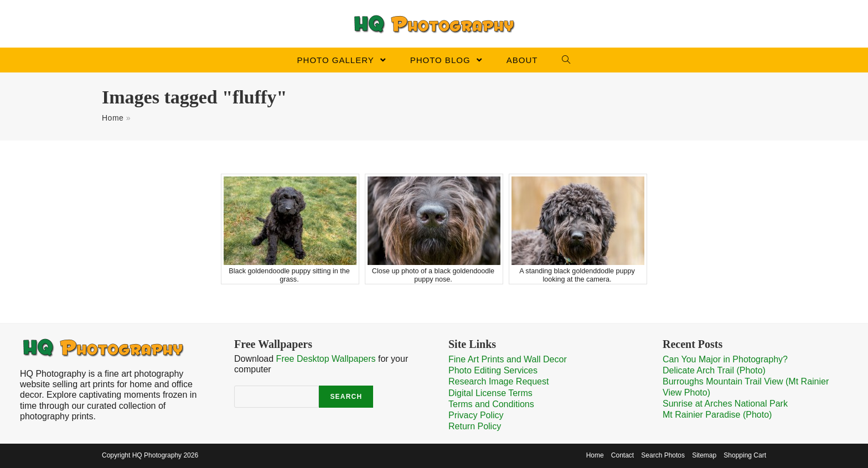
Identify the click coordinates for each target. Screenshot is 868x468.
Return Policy (475, 426)
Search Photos (663, 455)
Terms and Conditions (491, 404)
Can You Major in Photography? (725, 359)
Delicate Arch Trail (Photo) (714, 370)
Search (346, 397)
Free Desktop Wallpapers (326, 359)
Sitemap (704, 455)
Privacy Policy (476, 415)
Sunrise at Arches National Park (725, 404)
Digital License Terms (490, 393)
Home (113, 118)
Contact (622, 455)
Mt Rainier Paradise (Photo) (717, 415)
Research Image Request (498, 381)
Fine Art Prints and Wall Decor (508, 359)
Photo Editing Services (493, 370)
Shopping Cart (745, 455)
